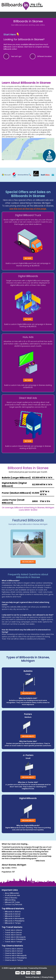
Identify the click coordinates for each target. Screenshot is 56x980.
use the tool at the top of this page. (28, 209)
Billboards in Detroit (13, 916)
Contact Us (9, 904)
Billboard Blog (10, 900)
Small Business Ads (12, 895)
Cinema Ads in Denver (14, 951)
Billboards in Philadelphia (15, 921)
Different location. (45, 56)
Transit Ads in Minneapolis (15, 937)
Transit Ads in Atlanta (13, 930)
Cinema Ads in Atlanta (14, 949)
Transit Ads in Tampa (13, 942)
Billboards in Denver (13, 914)
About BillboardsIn (12, 893)
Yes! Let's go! (16, 56)
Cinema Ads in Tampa (14, 960)
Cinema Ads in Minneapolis (16, 955)
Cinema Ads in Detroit (14, 953)
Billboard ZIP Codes (12, 902)
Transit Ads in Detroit (13, 935)
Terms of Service (32, 977)
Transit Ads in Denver (13, 932)
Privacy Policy (48, 977)
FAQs (7, 898)
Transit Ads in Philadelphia (15, 939)
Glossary (14, 898)
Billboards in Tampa (13, 923)
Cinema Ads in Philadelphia (16, 958)
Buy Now (28, 258)
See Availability (28, 562)
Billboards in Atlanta (13, 912)
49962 (14, 868)
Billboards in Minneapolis (14, 918)
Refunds (19, 904)
